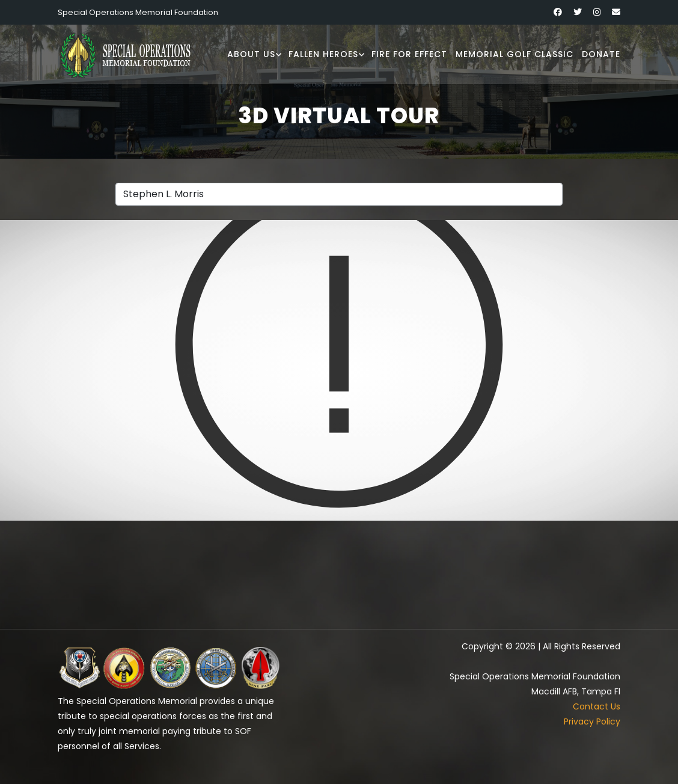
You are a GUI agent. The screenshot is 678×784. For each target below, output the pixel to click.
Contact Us (597, 706)
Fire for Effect (409, 54)
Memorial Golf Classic (515, 54)
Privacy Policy (592, 721)
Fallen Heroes (323, 54)
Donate (601, 54)
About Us (251, 54)
